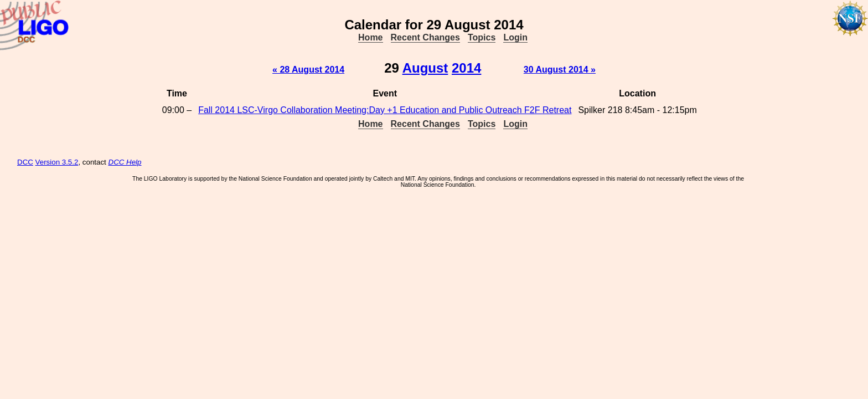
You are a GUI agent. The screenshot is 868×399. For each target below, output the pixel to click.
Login (515, 37)
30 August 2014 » (560, 70)
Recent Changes (425, 37)
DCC (25, 162)
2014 (466, 68)
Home (370, 37)
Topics (482, 37)
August (425, 68)
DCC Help (125, 162)
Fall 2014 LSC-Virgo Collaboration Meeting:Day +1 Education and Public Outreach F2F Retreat (385, 110)
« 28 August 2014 (308, 70)
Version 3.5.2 (57, 162)
